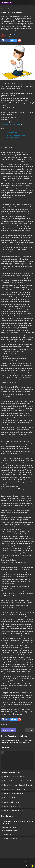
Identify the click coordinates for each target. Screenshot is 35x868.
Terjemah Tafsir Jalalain (12, 802)
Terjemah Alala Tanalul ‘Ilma (13, 811)
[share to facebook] (6, 40)
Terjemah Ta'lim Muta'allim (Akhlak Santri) (18, 785)
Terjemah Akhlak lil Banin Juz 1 (14, 794)
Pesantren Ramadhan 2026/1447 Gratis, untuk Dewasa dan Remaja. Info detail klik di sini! (17, 742)
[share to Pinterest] (19, 40)
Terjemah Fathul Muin (11, 798)
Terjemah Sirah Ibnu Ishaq (9, 838)
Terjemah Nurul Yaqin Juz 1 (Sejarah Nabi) (18, 781)
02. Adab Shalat (12, 132)
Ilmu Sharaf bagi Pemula (9, 827)
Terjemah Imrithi (6, 835)
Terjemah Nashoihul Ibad (12, 806)
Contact (23, 862)
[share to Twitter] (14, 40)
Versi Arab (6, 122)
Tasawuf (6, 724)
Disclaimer (7, 866)
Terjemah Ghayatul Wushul (10, 831)
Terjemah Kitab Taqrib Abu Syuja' (15, 789)
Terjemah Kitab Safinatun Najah (14, 777)
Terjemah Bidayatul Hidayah (11, 124)
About (6, 862)
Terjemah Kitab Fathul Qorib (12, 772)
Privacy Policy (25, 866)
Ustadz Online (10, 35)
